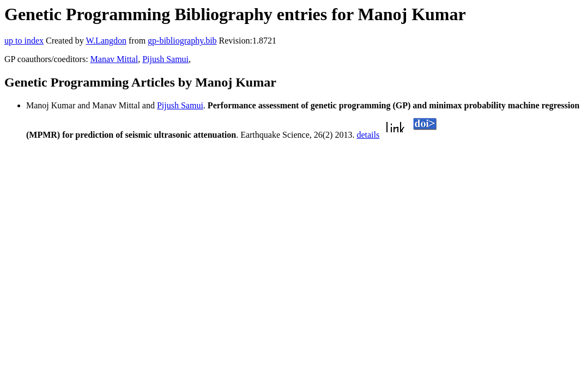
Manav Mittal (114, 59)
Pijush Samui (165, 59)
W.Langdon (106, 41)
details (368, 135)
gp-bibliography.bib (182, 41)
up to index (24, 41)
